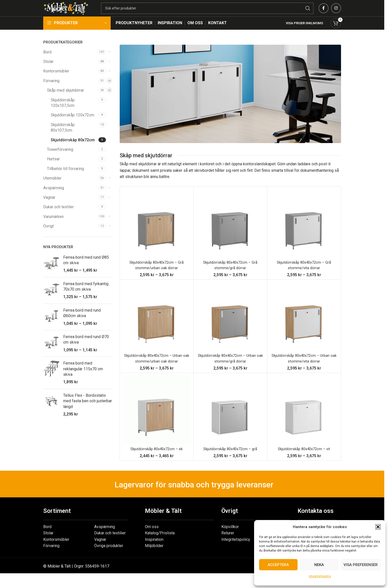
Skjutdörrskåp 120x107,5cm (63, 112)
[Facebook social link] (324, 13)
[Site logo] (81, 13)
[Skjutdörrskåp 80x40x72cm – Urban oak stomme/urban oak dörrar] (157, 326)
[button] (378, 527)
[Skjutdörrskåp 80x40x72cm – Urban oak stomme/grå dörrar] (230, 326)
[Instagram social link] (336, 13)
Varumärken (53, 226)
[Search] (222, 13)
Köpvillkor (230, 536)
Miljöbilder (154, 556)
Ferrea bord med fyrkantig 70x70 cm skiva (86, 296)
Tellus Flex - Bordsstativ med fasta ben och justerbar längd (88, 411)
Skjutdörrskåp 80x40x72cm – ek (157, 459)
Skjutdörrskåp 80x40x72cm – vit (304, 459)
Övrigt (48, 236)
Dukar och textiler (58, 217)
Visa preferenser (361, 565)
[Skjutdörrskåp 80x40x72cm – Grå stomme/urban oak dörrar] (157, 233)
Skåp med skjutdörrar (65, 100)
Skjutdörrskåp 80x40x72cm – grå (230, 459)
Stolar (48, 71)
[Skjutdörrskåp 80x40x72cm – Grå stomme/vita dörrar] (304, 233)
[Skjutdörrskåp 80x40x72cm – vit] (304, 419)
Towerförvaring (60, 159)
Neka (319, 565)
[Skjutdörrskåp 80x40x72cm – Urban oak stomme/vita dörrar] (304, 326)
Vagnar (49, 207)
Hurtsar (53, 169)
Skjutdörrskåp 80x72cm (73, 150)
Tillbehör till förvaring (65, 178)
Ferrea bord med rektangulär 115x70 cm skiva (83, 379)
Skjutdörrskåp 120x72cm (72, 125)
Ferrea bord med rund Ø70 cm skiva (86, 349)
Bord (47, 62)
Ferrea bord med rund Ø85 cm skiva (86, 270)
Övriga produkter (109, 556)
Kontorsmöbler (56, 81)
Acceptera (278, 565)
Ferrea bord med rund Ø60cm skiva (82, 323)
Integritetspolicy (320, 576)
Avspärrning (54, 198)
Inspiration (154, 549)
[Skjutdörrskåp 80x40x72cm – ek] (157, 419)
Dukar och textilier (110, 543)
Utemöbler (52, 188)
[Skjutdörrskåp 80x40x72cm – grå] (230, 419)
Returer (228, 543)
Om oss (152, 536)
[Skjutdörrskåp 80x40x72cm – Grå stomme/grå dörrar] (230, 233)
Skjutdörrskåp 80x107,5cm (63, 137)
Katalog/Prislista (160, 543)
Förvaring (51, 91)
